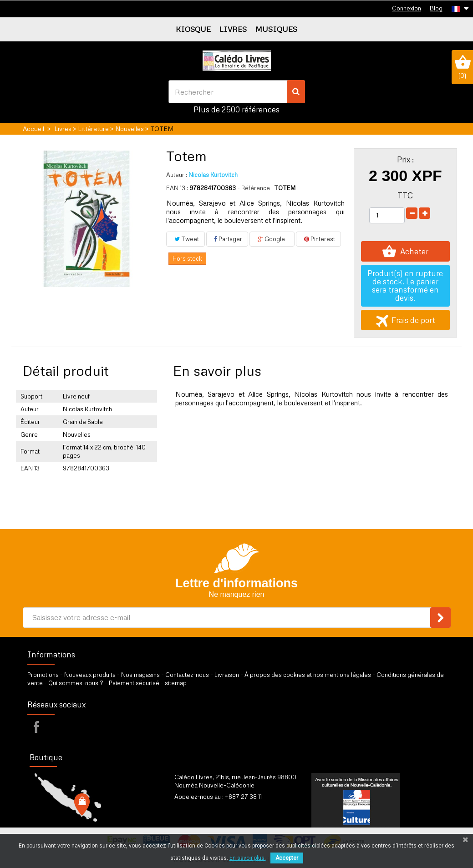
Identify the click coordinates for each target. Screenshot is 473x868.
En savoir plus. (248, 858)
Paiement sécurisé (134, 683)
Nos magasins (140, 675)
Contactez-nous (187, 675)
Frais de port (405, 320)
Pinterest (318, 239)
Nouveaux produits (90, 675)
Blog (436, 8)
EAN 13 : (177, 188)
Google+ (272, 239)
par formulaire (219, 808)
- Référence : (255, 188)
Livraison (227, 675)
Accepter (287, 858)
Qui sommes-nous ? (76, 683)
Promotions (43, 675)
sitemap (176, 683)
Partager (227, 239)
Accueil (33, 129)
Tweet (186, 239)
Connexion (407, 8)
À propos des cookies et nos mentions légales (308, 675)
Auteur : (177, 175)
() (462, 67)
